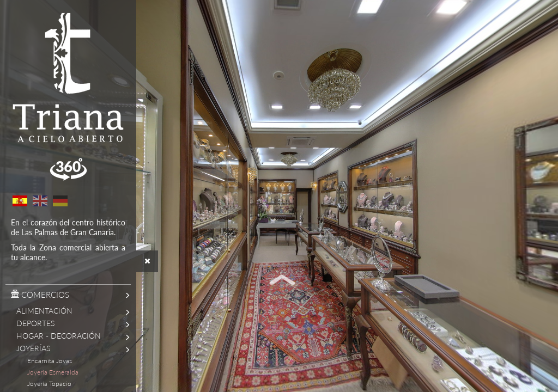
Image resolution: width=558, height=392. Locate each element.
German (60, 201)
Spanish (20, 201)
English (40, 201)
